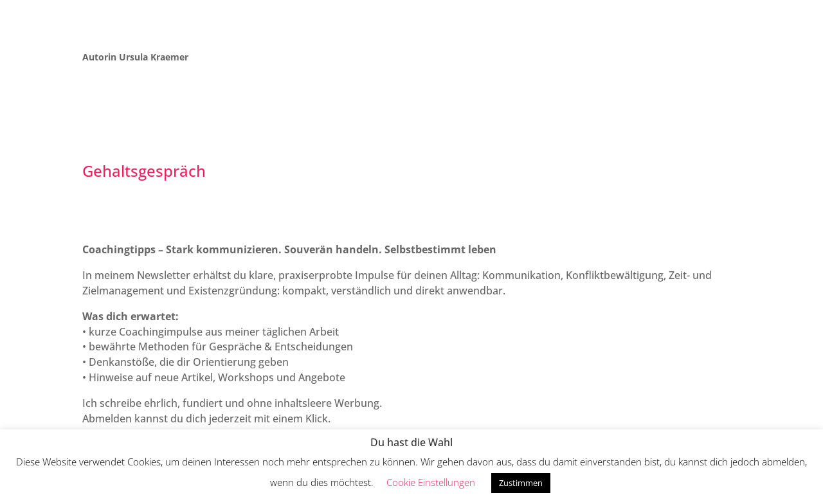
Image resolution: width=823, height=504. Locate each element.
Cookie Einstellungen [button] (431, 482)
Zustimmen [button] (521, 483)
